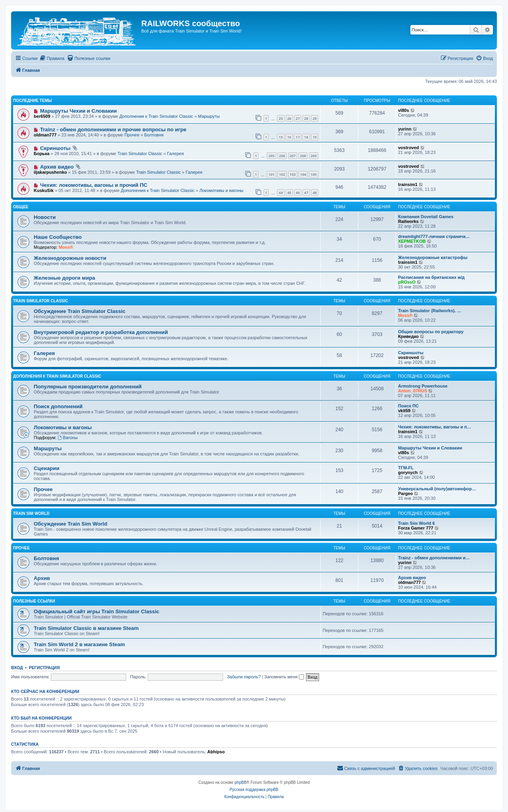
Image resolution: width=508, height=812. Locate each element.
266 (282, 156)
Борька (42, 154)
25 (281, 118)
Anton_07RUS (413, 391)
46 (298, 193)
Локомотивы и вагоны (221, 190)
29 (315, 118)
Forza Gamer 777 (416, 528)
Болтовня (154, 135)
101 (271, 174)
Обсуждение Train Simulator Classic (80, 311)
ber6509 (42, 116)
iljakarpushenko (50, 172)
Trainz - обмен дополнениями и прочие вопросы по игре (113, 130)
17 (298, 137)
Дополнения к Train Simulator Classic (156, 116)
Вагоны (67, 438)
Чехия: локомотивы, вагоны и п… (435, 427)
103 (293, 174)
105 (314, 174)
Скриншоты (55, 148)
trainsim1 (408, 184)
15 (281, 137)
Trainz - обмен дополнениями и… (434, 558)
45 (289, 193)
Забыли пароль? (244, 677)
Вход (17, 668)
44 (281, 193)
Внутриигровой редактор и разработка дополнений (101, 332)
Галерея (175, 154)
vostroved (409, 148)
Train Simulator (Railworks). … (430, 311)
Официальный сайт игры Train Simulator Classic (96, 611)
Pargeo (405, 493)
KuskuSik (44, 190)
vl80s (404, 110)
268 (303, 156)
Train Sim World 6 (417, 523)
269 (314, 156)
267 (293, 156)
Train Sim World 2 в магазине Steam (79, 644)
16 (289, 137)
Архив (42, 578)
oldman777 (45, 135)
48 (315, 193)
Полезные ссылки (34, 601)
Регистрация (44, 668)
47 (306, 193)
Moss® (66, 247)
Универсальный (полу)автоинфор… (437, 489)
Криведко (408, 336)
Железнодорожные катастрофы (433, 257)
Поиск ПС (408, 406)
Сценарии (47, 468)
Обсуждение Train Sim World (70, 524)
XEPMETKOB (412, 241)
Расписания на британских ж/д (431, 277)
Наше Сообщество (58, 237)
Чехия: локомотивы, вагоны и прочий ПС (94, 185)
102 (282, 174)
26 (289, 118)
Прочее (132, 135)
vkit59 (404, 411)
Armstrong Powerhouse (423, 386)
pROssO (407, 282)
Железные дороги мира (64, 278)
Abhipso (216, 752)
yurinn (405, 129)
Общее (21, 207)
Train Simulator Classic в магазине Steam (86, 628)
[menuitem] (52, 58)
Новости (45, 217)
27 (298, 118)
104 (303, 174)
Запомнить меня (284, 677)
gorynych (408, 472)
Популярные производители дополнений (88, 387)
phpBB (241, 782)
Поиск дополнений (58, 406)
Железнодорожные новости (70, 258)
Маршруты (209, 116)
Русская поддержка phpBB (254, 790)
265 (271, 156)
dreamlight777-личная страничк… (434, 236)
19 (315, 137)
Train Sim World (31, 513)
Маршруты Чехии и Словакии (79, 111)
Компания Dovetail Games (426, 217)
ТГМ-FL (406, 468)
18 (306, 137)
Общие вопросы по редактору (431, 332)
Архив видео (57, 167)
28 (306, 118)
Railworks (408, 221)
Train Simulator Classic (140, 154)
